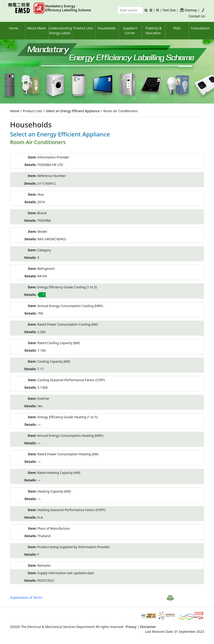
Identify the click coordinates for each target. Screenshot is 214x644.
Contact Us (197, 16)
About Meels (37, 28)
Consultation (200, 28)
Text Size (169, 10)
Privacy (131, 627)
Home (14, 28)
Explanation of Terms (26, 597)
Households (106, 28)
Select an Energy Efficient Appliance (73, 111)
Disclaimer (148, 627)
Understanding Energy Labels (60, 31)
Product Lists (83, 28)
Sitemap (191, 10)
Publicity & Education (154, 31)
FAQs (177, 28)
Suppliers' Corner (130, 31)
